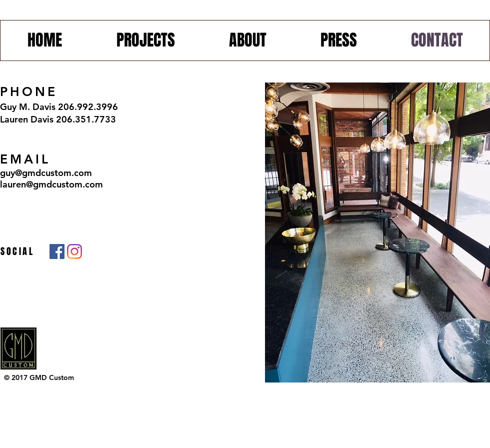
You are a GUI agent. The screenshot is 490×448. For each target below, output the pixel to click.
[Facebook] (57, 251)
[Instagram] (74, 251)
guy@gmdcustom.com (46, 173)
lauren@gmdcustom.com (51, 184)
